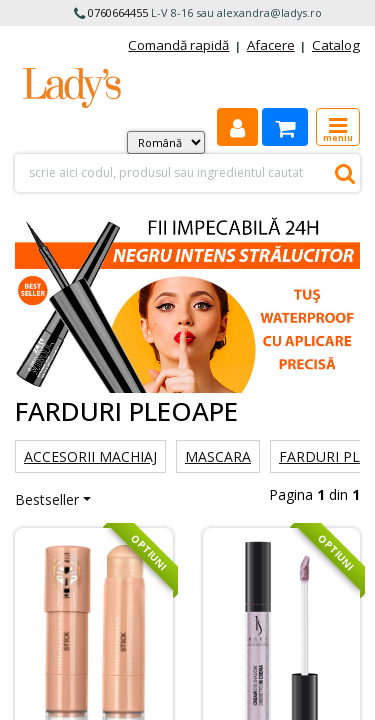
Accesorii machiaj (90, 456)
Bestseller (47, 499)
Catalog (336, 45)
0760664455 (118, 12)
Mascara (218, 456)
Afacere (271, 45)
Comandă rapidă (178, 45)
